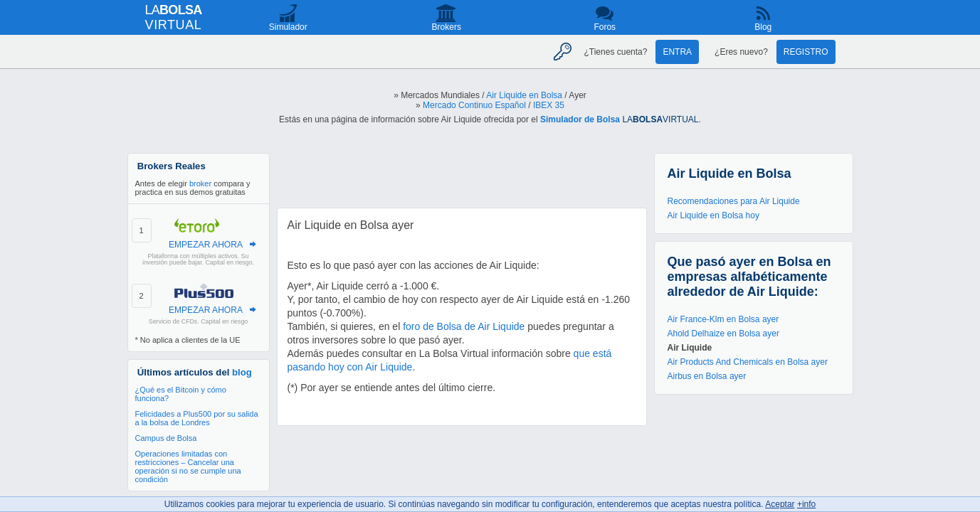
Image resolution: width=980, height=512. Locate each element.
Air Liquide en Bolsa (524, 95)
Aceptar (780, 504)
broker (200, 183)
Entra (677, 52)
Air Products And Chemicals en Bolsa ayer (748, 362)
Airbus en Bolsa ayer (707, 376)
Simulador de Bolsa (580, 119)
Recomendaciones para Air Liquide (734, 201)
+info (806, 504)
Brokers (447, 27)
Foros (605, 27)
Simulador (288, 27)
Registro (806, 52)
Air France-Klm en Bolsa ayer (723, 319)
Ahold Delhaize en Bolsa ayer (723, 334)
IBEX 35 (549, 105)
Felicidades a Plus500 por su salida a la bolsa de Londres (197, 418)
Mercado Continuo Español (474, 105)
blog (242, 372)
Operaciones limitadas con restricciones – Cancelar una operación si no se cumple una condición (188, 466)
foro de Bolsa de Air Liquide (464, 326)
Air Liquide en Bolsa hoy (713, 215)
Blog (763, 27)
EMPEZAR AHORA (206, 245)
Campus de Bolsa (166, 438)
